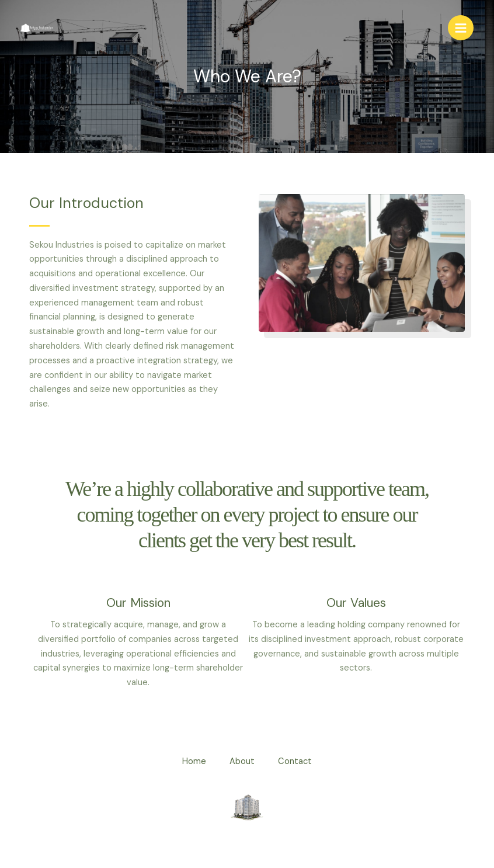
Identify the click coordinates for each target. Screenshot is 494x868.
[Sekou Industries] (38, 28)
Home (194, 761)
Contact (295, 761)
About (242, 761)
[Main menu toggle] (461, 28)
